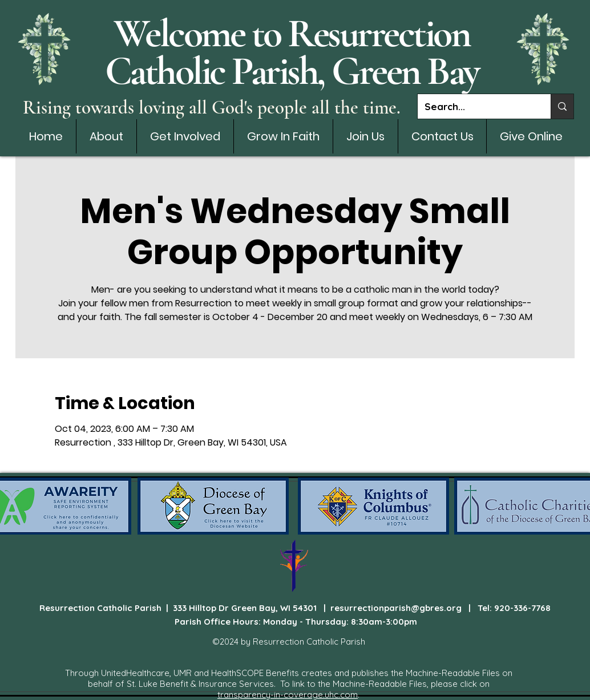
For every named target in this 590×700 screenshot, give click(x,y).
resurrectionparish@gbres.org (396, 608)
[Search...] (476, 106)
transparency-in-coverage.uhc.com (288, 695)
